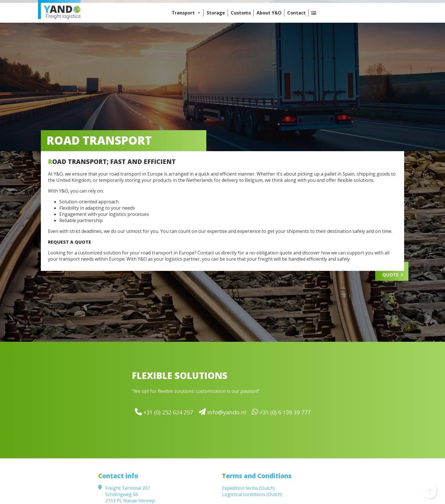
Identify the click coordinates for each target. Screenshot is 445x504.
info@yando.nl (222, 412)
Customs (241, 13)
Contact (296, 13)
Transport (186, 13)
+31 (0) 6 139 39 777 (281, 412)
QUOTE (390, 275)
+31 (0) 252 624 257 (164, 412)
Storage (216, 13)
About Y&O (269, 13)
